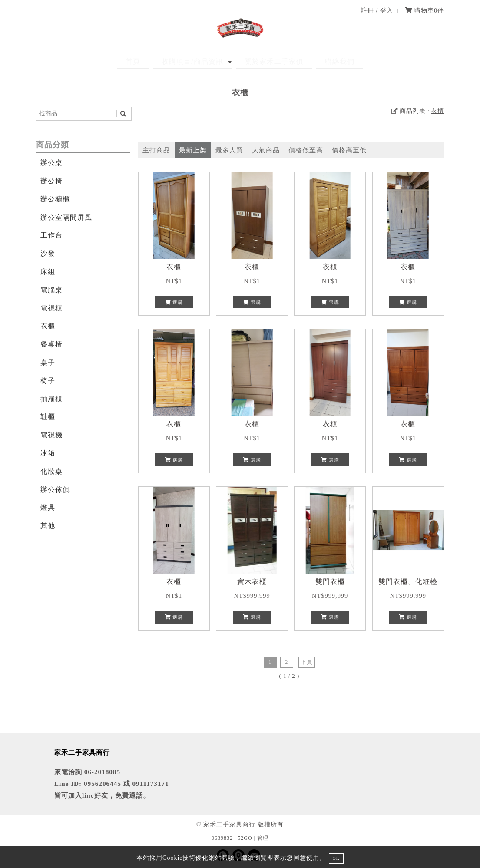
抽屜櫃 (51, 399)
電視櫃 (51, 308)
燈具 (48, 507)
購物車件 (424, 10)
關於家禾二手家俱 (270, 61)
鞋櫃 (48, 417)
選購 (174, 302)
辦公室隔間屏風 (66, 217)
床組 (48, 272)
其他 (48, 526)
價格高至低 (349, 150)
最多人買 (229, 150)
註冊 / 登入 (377, 10)
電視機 (51, 435)
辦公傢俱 (55, 490)
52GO (245, 838)
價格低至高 (306, 150)
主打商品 (156, 150)
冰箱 (48, 453)
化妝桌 (51, 471)
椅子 (48, 381)
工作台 (51, 235)
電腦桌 (51, 290)
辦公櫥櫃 (55, 199)
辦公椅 (51, 181)
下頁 (307, 662)
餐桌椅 (51, 344)
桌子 (48, 362)
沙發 (48, 253)
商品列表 (408, 111)
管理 (263, 838)
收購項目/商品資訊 (197, 61)
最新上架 (193, 150)
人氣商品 (266, 150)
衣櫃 (437, 111)
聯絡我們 (327, 61)
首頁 (146, 61)
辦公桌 (51, 163)
